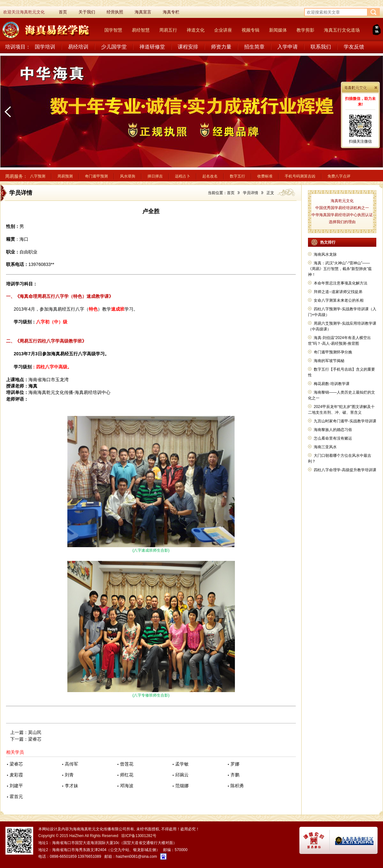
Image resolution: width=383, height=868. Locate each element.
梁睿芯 (35, 739)
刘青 (69, 775)
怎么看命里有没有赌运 (333, 438)
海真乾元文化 (342, 201)
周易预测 (65, 176)
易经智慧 (141, 30)
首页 (231, 193)
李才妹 (71, 786)
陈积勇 (237, 786)
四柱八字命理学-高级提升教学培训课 (345, 470)
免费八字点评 (339, 176)
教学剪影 (305, 30)
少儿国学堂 (114, 47)
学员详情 (251, 193)
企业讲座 (223, 30)
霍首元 (16, 796)
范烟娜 (182, 786)
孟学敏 (182, 764)
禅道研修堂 (152, 47)
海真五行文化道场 (342, 30)
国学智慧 (113, 30)
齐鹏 (235, 775)
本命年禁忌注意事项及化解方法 (341, 283)
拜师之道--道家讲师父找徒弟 (338, 292)
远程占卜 (183, 176)
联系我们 (321, 47)
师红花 (127, 775)
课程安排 (188, 47)
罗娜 (235, 764)
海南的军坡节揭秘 (329, 361)
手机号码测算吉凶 (300, 176)
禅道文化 (196, 30)
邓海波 (127, 786)
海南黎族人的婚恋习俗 (333, 430)
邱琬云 (182, 775)
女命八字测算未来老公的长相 (339, 300)
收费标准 (265, 176)
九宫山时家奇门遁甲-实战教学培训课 (345, 421)
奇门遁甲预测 (96, 176)
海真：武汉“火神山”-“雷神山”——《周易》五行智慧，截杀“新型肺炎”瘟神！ (340, 269)
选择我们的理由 (342, 222)
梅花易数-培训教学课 (332, 384)
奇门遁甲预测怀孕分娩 (333, 352)
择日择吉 (155, 176)
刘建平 (16, 786)
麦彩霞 (16, 775)
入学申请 (288, 47)
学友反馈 (354, 47)
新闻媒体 (278, 30)
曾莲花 (127, 764)
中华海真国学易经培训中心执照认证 (342, 215)
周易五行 (168, 30)
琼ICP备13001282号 (139, 836)
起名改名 (210, 176)
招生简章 (254, 47)
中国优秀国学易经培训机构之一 (342, 208)
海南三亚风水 (325, 447)
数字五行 (237, 176)
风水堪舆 (128, 176)
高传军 (71, 764)
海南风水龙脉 (325, 254)
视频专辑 (251, 30)
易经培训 (78, 47)
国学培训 (45, 47)
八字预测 (38, 176)
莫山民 (35, 732)
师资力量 (221, 47)
